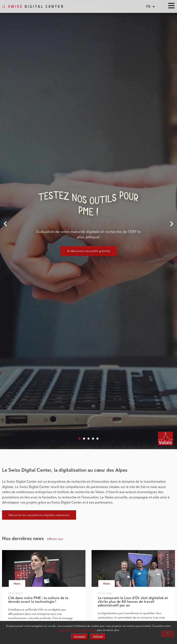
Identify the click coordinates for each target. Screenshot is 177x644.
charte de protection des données (77, 630)
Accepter (80, 637)
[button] (5, 224)
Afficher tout (55, 539)
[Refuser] (167, 634)
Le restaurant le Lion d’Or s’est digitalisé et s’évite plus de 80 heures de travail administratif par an (133, 602)
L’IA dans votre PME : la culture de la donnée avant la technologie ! (38, 600)
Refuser (98, 637)
